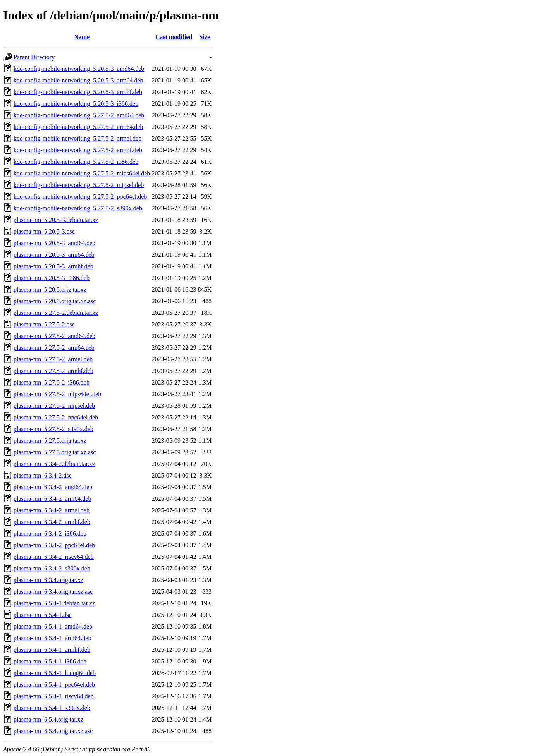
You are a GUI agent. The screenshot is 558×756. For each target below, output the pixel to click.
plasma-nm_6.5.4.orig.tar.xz (48, 719)
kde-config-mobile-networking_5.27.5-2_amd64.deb (79, 115)
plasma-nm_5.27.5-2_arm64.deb (54, 348)
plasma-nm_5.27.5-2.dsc (44, 324)
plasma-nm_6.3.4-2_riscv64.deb (54, 557)
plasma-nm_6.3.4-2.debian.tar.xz (54, 464)
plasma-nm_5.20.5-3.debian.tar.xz (56, 220)
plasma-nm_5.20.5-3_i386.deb (52, 278)
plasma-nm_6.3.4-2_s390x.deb (52, 568)
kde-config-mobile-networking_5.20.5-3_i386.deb (76, 104)
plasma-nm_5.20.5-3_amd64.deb (54, 243)
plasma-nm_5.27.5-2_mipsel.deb (54, 406)
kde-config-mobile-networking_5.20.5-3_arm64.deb (78, 80)
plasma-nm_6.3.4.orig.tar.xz (48, 580)
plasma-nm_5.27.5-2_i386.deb (52, 382)
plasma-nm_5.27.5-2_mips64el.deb (57, 394)
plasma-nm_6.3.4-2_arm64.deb (52, 499)
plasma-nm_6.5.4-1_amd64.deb (53, 626)
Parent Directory (34, 57)
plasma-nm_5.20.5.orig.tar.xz (50, 290)
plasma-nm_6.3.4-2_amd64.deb (53, 487)
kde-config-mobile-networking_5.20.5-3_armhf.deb (78, 92)
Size (205, 37)
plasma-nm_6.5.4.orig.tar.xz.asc (53, 731)
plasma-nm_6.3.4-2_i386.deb (50, 533)
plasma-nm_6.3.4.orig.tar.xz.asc (53, 592)
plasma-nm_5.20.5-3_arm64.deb (54, 255)
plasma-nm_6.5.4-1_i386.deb (50, 661)
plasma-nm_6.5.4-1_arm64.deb (52, 638)
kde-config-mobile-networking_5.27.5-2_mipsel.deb (79, 185)
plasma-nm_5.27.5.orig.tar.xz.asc (55, 452)
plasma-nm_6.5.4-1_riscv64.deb (54, 696)
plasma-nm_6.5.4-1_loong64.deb (55, 673)
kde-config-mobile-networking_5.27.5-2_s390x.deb (78, 208)
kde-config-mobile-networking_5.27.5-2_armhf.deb (78, 150)
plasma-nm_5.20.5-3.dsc (44, 231)
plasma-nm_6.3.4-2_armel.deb (52, 510)
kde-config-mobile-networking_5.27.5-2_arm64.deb (78, 127)
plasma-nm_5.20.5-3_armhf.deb (53, 266)
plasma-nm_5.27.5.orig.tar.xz (50, 441)
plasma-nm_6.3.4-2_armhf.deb (52, 522)
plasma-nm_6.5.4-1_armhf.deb (52, 650)
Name (82, 37)
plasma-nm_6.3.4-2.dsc (43, 475)
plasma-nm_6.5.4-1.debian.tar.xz (54, 603)
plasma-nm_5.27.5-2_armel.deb (53, 359)
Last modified (174, 37)
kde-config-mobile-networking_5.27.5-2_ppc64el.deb (80, 197)
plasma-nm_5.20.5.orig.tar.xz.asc (55, 301)
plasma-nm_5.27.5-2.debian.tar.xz (56, 313)
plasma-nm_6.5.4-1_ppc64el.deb (54, 685)
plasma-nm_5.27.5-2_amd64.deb (54, 336)
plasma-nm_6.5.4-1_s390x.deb (52, 708)
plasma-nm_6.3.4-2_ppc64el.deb (54, 545)
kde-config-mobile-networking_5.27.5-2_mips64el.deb (82, 173)
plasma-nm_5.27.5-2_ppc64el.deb (56, 417)
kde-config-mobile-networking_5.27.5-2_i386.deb (76, 162)
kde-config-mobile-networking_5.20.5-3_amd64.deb (79, 69)
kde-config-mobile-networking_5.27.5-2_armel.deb (77, 138)
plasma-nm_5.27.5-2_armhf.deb (53, 371)
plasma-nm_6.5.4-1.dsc (43, 615)
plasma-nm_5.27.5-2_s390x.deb (53, 429)
